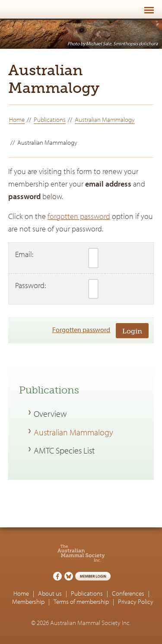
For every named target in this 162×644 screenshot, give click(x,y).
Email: (24, 254)
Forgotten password (81, 330)
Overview (50, 413)
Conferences (128, 593)
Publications (50, 119)
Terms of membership (81, 601)
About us (50, 593)
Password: (30, 285)
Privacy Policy (136, 601)
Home (17, 119)
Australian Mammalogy (105, 119)
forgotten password (79, 216)
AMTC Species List (64, 450)
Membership (28, 601)
